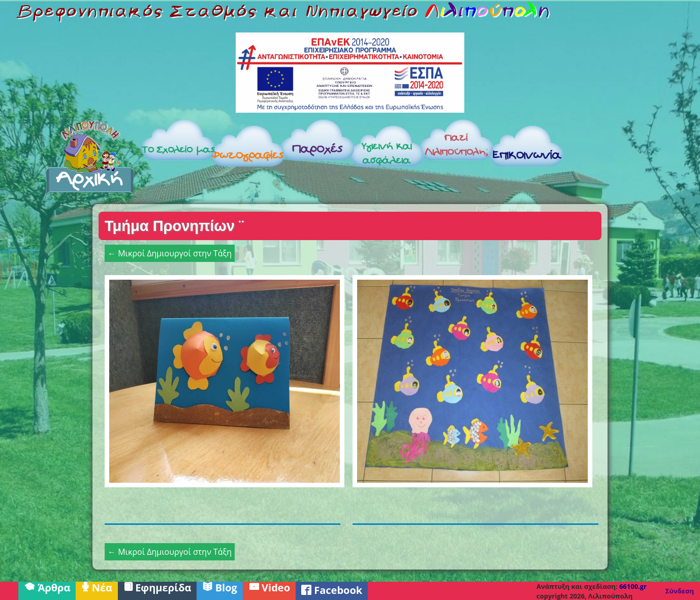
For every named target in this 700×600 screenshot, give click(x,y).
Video (269, 587)
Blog (219, 587)
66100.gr (633, 586)
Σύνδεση (680, 591)
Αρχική (90, 158)
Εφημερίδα (157, 587)
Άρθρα (47, 587)
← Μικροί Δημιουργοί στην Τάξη (170, 253)
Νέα (97, 587)
